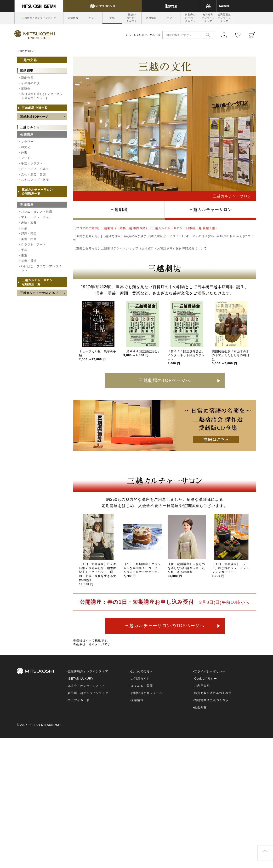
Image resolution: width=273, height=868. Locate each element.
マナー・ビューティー (37, 217)
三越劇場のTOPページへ (165, 380)
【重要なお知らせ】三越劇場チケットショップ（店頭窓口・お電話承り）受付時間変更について (140, 248)
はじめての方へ (142, 671)
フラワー (27, 142)
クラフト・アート (34, 245)
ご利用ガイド (140, 679)
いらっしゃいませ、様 (143, 35)
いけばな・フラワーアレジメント (41, 268)
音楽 (24, 228)
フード (26, 158)
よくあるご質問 (142, 686)
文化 (112, 18)
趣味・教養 (29, 223)
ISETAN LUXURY (81, 679)
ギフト (93, 18)
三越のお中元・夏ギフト (132, 18)
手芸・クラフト (32, 163)
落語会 (26, 89)
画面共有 (200, 707)
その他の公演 (30, 83)
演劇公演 (27, 78)
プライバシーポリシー (210, 671)
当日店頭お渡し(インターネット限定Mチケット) (42, 96)
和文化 (26, 147)
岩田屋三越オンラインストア (224, 18)
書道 (24, 256)
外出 (24, 152)
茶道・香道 (29, 261)
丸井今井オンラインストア (208, 18)
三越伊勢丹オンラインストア (39, 18)
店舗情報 (73, 18)
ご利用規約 (202, 686)
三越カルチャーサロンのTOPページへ (165, 626)
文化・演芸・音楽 (34, 175)
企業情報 (137, 700)
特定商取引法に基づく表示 (213, 693)
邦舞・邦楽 (29, 233)
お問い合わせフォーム (147, 693)
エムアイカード (79, 700)
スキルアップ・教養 (35, 180)
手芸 (24, 250)
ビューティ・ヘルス (35, 169)
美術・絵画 (29, 239)
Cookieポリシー (206, 679)
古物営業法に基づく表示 (211, 700)
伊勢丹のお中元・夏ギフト (190, 18)
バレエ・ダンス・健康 (37, 212)
